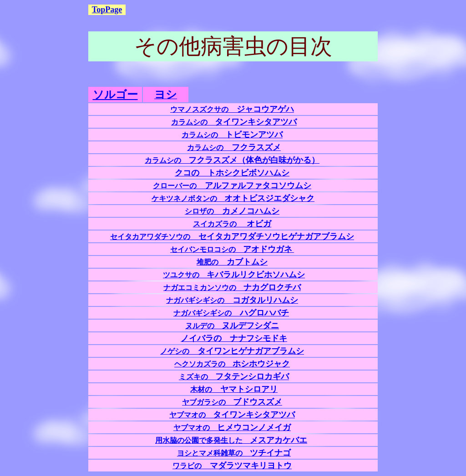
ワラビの (232, 466)
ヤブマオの (232, 415)
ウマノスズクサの (232, 109)
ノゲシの (232, 351)
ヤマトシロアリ (234, 389)
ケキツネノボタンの (233, 198)
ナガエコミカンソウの (232, 288)
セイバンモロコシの (231, 249)
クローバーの (232, 186)
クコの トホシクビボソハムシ (232, 173)
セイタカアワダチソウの (232, 237)
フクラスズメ (252, 147)
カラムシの (234, 122)
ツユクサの (234, 275)
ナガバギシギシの (232, 300)
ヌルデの (232, 326)
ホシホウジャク (232, 364)
